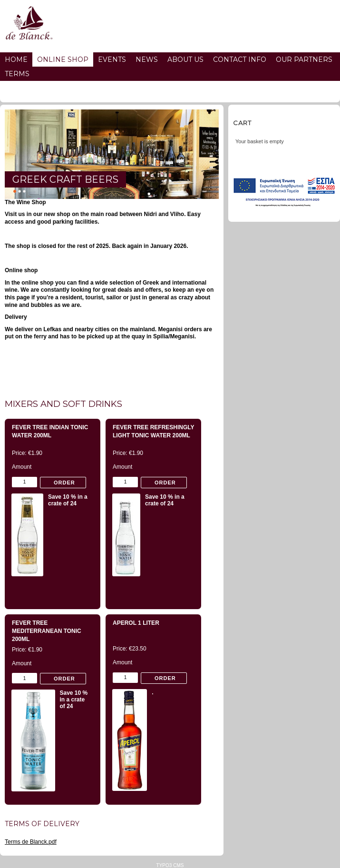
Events (112, 59)
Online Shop (63, 59)
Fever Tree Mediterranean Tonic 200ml (47, 631)
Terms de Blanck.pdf (31, 842)
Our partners (304, 59)
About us (185, 59)
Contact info (240, 59)
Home (16, 59)
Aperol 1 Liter (136, 623)
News (147, 59)
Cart (242, 123)
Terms (17, 74)
